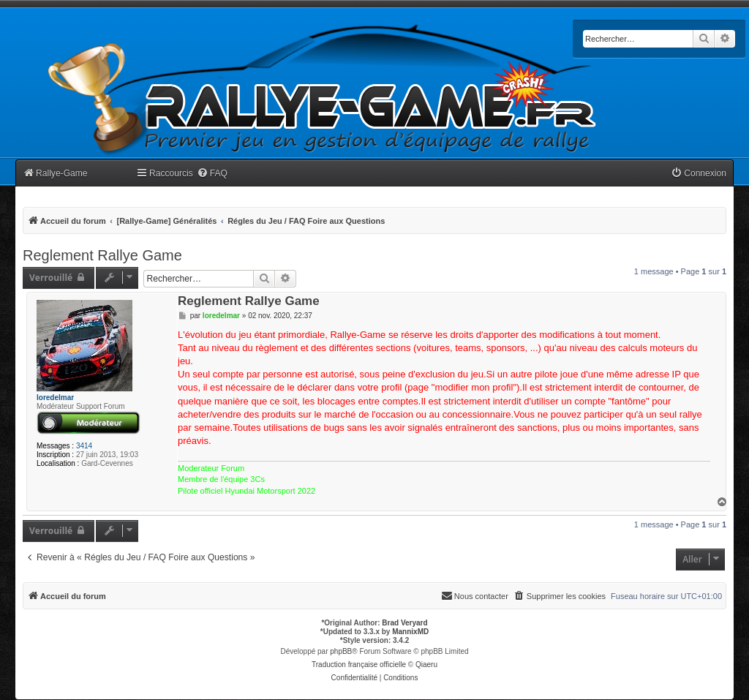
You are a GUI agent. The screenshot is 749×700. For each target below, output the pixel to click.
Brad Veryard (404, 623)
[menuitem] (212, 174)
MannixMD (410, 632)
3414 (84, 446)
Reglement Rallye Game (102, 255)
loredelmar (55, 398)
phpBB (341, 651)
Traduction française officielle (359, 665)
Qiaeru (426, 665)
